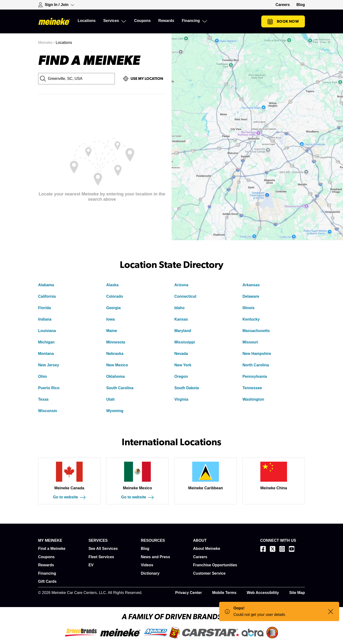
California (47, 296)
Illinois (249, 308)
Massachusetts (256, 331)
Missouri (250, 342)
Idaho (179, 308)
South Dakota (187, 388)
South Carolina (120, 388)
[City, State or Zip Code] (76, 79)
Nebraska (115, 354)
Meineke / (47, 43)
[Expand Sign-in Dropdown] (56, 5)
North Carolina (256, 365)
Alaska (112, 285)
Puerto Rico (49, 388)
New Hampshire (257, 354)
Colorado (115, 296)
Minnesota (116, 342)
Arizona (181, 285)
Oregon (181, 376)
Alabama (46, 285)
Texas (43, 399)
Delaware (251, 296)
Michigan (46, 342)
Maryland (183, 331)
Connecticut (185, 296)
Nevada (181, 354)
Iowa (111, 319)
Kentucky (251, 319)
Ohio (42, 376)
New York (183, 365)
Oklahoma (115, 376)
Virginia (181, 399)
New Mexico (117, 365)
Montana (46, 354)
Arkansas (251, 285)
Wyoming (115, 411)
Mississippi (185, 342)
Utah (111, 399)
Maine (112, 331)
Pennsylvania (255, 376)
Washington (253, 399)
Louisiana (47, 331)
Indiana (45, 319)
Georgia (113, 308)
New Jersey (49, 365)
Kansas (181, 319)
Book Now (283, 21)
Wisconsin (48, 411)
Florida (44, 308)
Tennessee (252, 388)
